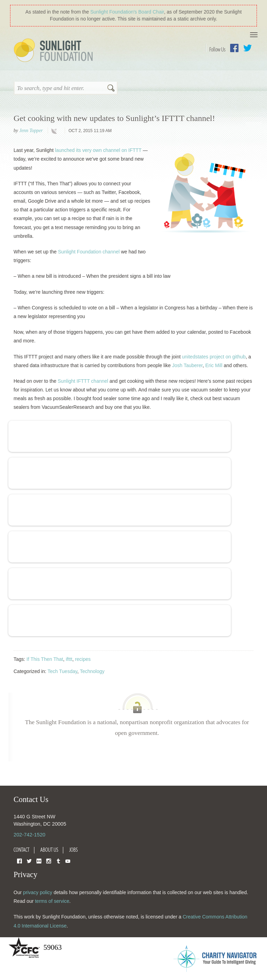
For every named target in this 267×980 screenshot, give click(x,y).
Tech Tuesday (62, 671)
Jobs (74, 850)
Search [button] (111, 89)
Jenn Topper (31, 131)
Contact (22, 850)
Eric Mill (214, 365)
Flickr (39, 861)
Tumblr (58, 861)
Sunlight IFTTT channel (83, 381)
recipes (83, 659)
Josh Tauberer (187, 365)
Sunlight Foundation (55, 51)
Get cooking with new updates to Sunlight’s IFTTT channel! (114, 118)
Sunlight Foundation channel (89, 252)
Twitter (248, 48)
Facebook (234, 48)
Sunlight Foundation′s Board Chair (127, 12)
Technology (92, 671)
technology (56, 131)
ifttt (69, 659)
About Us (49, 850)
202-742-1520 (29, 835)
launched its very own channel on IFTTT (98, 150)
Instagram (49, 861)
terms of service (52, 901)
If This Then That (45, 659)
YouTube (68, 861)
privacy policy (38, 892)
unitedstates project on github (214, 357)
